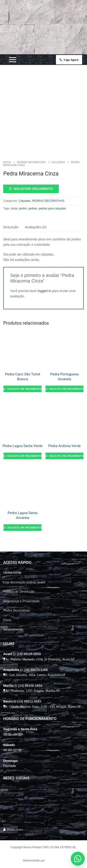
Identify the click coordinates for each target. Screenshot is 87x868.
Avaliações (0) (36, 227)
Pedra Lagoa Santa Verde (23, 446)
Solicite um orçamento (24, 389)
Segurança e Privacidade (21, 601)
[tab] (11, 227)
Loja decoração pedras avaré (24, 582)
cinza (14, 209)
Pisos (7, 620)
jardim (23, 209)
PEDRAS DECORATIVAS (31, 162)
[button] (43, 189)
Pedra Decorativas (17, 610)
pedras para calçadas (52, 209)
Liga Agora (69, 60)
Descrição (11, 227)
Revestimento (13, 629)
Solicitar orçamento (33, 189)
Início (7, 162)
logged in (44, 291)
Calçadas (58, 162)
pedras (33, 209)
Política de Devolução (19, 592)
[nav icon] (13, 60)
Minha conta (12, 573)
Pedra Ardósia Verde (64, 446)
